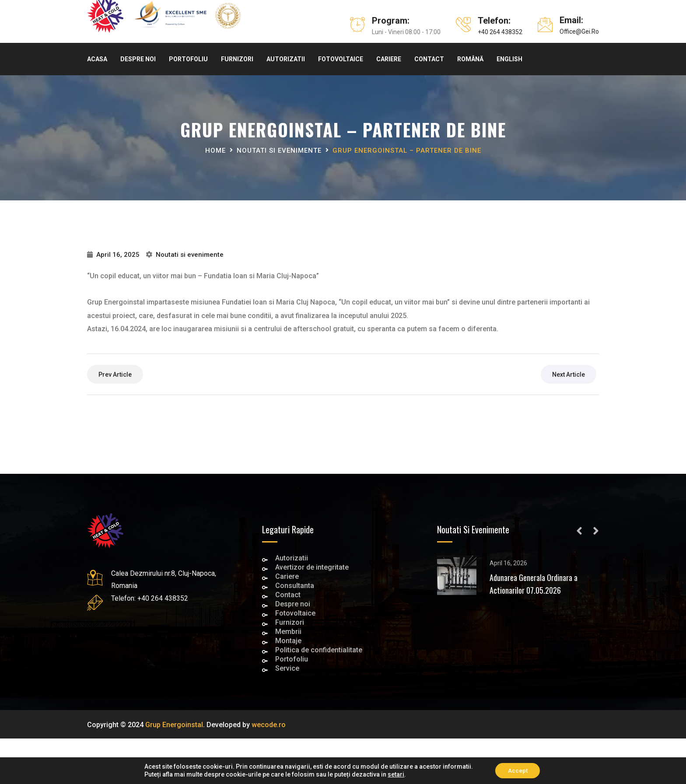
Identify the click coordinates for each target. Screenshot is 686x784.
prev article (115, 374)
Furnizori (237, 59)
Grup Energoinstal (174, 725)
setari (395, 774)
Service (287, 669)
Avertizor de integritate (312, 568)
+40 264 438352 (500, 32)
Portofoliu (188, 59)
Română (470, 59)
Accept (518, 770)
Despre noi (138, 59)
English (509, 59)
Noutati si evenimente (279, 150)
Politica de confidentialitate (319, 651)
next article (569, 374)
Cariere (389, 59)
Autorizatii (286, 59)
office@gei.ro (579, 31)
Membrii (288, 632)
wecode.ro (269, 725)
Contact (429, 59)
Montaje (288, 642)
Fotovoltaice (341, 59)
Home (215, 150)
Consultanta (295, 586)
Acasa (97, 59)
